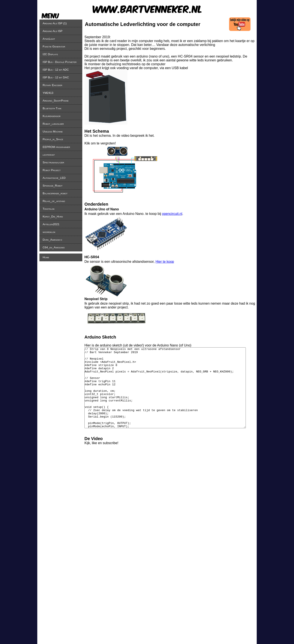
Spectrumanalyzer (53, 162)
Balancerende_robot (55, 193)
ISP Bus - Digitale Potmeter (60, 62)
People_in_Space (53, 139)
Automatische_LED (54, 178)
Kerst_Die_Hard (53, 216)
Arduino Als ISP (52, 31)
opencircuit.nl (172, 214)
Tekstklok (49, 209)
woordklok (49, 232)
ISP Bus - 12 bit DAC (56, 77)
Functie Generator (54, 46)
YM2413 (48, 93)
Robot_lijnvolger (53, 124)
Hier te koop (165, 262)
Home (46, 257)
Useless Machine (53, 131)
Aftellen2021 (51, 224)
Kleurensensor (52, 116)
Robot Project (52, 170)
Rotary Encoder (52, 85)
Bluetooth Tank (52, 108)
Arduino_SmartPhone (56, 101)
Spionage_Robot (52, 186)
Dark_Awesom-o (52, 240)
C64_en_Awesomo (54, 247)
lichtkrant (49, 155)
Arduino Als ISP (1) (55, 23)
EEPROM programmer (56, 147)
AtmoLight (49, 39)
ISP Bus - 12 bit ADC (56, 70)
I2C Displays (50, 54)
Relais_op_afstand (54, 201)
